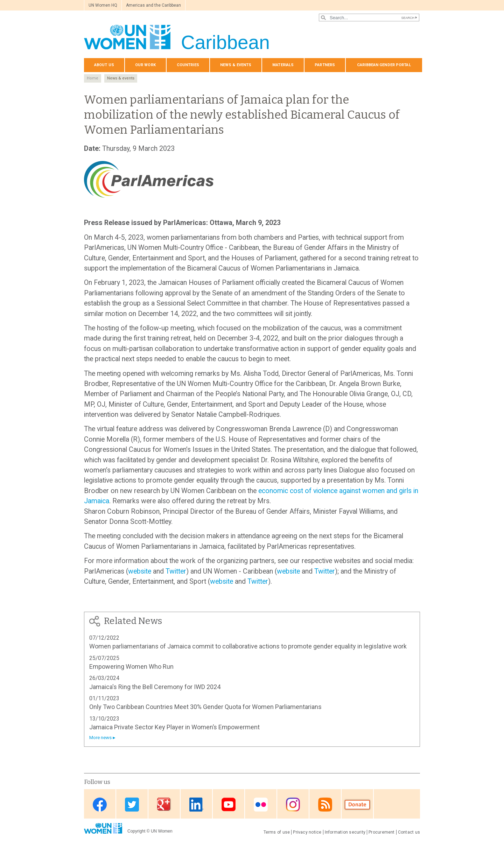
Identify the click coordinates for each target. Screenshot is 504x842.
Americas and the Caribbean (153, 5)
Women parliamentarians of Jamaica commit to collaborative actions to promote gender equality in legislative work (248, 646)
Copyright (136, 831)
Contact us (409, 832)
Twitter (176, 571)
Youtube (229, 804)
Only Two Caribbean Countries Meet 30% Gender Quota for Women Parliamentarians (205, 707)
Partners (325, 65)
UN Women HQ (103, 5)
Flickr (261, 804)
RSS (325, 804)
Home (93, 78)
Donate (357, 804)
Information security (345, 832)
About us (104, 65)
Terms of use (277, 832)
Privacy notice (307, 832)
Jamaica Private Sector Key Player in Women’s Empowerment (174, 727)
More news (100, 738)
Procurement (382, 832)
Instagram (293, 804)
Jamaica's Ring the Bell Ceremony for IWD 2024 (155, 687)
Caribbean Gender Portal (384, 65)
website (140, 571)
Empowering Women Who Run (131, 666)
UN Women (162, 831)
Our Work (145, 65)
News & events (236, 65)
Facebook (100, 804)
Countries (188, 65)
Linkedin (196, 804)
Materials (283, 65)
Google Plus (164, 804)
